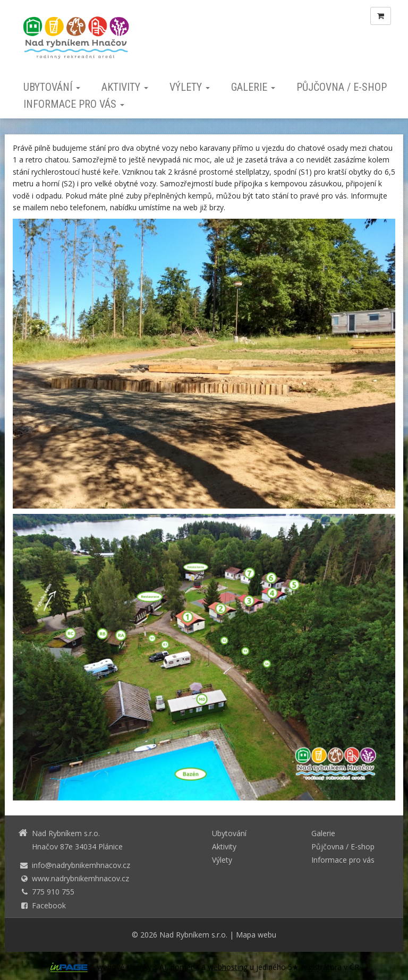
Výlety (190, 87)
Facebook (49, 905)
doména (185, 967)
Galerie (253, 87)
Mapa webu (256, 935)
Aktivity (125, 87)
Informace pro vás (74, 104)
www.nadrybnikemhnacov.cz (80, 878)
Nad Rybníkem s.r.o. (193, 935)
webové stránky (124, 967)
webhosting (228, 967)
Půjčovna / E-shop (342, 87)
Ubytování (52, 87)
